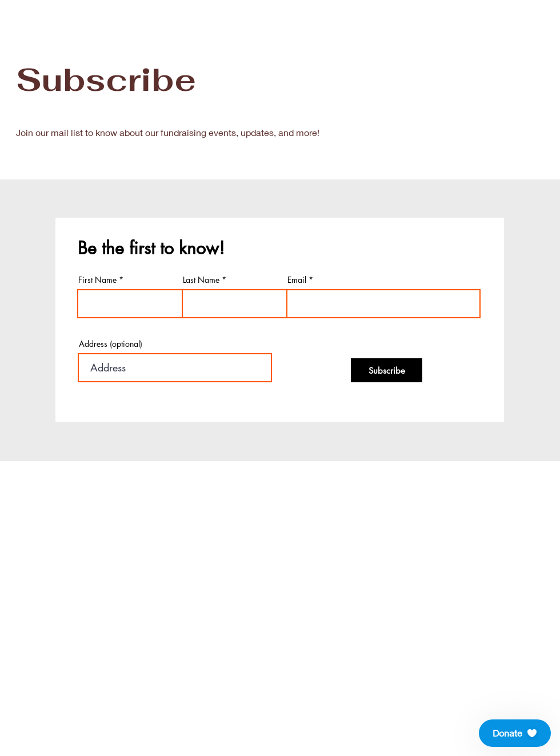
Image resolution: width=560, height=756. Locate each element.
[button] (515, 733)
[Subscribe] (387, 370)
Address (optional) (111, 344)
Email (297, 280)
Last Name (201, 280)
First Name (97, 280)
